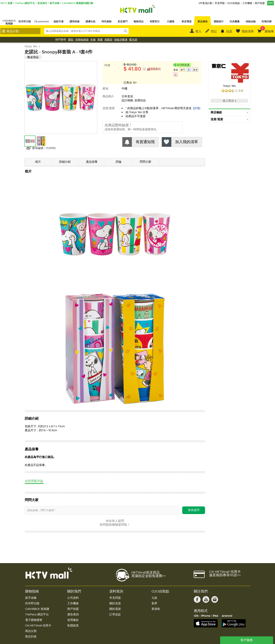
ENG (271, 3)
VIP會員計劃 (205, 3)
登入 (198, 31)
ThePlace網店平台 (25, 3)
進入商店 (229, 101)
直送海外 (42, 3)
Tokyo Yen (31, 46)
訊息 (229, 31)
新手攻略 (55, 3)
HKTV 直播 (6, 3)
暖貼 (71, 40)
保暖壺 (108, 40)
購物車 (267, 30)
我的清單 (248, 31)
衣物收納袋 (82, 40)
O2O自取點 (234, 3)
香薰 (100, 40)
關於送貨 (115, 603)
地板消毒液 (121, 40)
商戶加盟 (260, 3)
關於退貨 (115, 609)
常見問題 (220, 3)
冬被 (93, 40)
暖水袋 (133, 40)
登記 (214, 31)
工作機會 (247, 3)
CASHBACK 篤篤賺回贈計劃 (78, 3)
